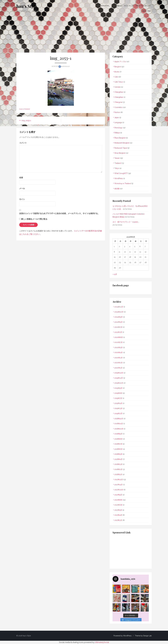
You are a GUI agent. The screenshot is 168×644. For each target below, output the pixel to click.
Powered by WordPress (123, 636)
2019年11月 (119, 378)
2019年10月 (119, 383)
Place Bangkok (120, 138)
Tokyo (117, 168)
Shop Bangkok (120, 153)
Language (118, 123)
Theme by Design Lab (143, 636)
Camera (117, 87)
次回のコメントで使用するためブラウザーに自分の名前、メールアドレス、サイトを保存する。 (59, 213)
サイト (22, 199)
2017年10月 (119, 490)
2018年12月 (119, 419)
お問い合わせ (117, 6)
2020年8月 (119, 337)
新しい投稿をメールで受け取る (34, 219)
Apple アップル (120, 62)
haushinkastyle (65, 66)
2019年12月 (119, 373)
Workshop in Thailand (123, 183)
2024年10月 (119, 312)
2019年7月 (118, 398)
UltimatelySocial (102, 642)
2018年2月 (118, 469)
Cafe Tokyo (119, 82)
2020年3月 (119, 358)
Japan (117, 117)
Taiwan (117, 158)
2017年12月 (119, 480)
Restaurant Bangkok (122, 143)
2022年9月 (118, 322)
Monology (118, 128)
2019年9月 (118, 388)
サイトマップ (129, 6)
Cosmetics (118, 107)
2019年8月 (118, 393)
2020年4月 (119, 352)
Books (117, 72)
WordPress (119, 178)
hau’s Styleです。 (103, 6)
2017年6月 (118, 505)
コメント (23, 143)
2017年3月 (118, 520)
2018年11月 (119, 424)
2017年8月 (118, 500)
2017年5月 (118, 510)
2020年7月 (118, 342)
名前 (21, 178)
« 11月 (115, 274)
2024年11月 (119, 307)
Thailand (118, 163)
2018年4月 (118, 459)
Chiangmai (118, 102)
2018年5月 (118, 454)
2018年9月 (118, 434)
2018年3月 (118, 464)
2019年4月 (118, 403)
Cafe (116, 77)
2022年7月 (118, 327)
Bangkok (118, 67)
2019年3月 (118, 408)
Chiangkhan (119, 92)
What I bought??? (121, 173)
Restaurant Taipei (121, 148)
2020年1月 (118, 368)
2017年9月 (118, 495)
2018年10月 (119, 429)
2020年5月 (118, 347)
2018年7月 (118, 444)
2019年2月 (118, 413)
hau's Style (27, 6)
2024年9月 (118, 317)
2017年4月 (118, 515)
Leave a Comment (25, 109)
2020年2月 (119, 363)
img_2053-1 (26, 121)
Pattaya (117, 133)
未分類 (117, 189)
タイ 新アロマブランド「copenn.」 (126, 222)
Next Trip (147, 11)
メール (22, 188)
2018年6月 (118, 449)
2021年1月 (118, 332)
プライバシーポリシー (143, 6)
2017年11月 (119, 485)
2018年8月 (118, 439)
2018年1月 (118, 474)
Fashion (117, 112)
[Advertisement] (84, 35)
